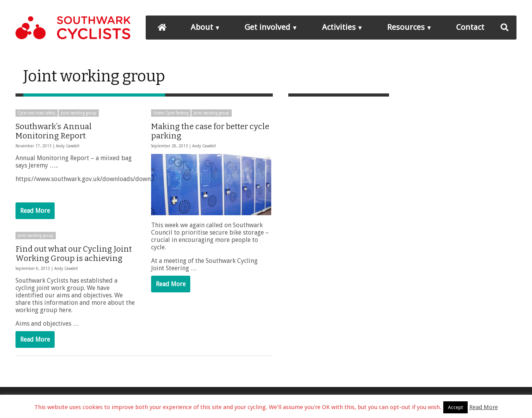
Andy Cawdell (68, 146)
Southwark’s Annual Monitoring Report (54, 131)
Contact (470, 27)
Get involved (267, 27)
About (202, 27)
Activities (339, 27)
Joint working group (79, 113)
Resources (406, 27)
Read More (35, 211)
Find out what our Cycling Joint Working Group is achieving (74, 254)
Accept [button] (455, 407)
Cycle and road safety (37, 113)
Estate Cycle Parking (171, 113)
